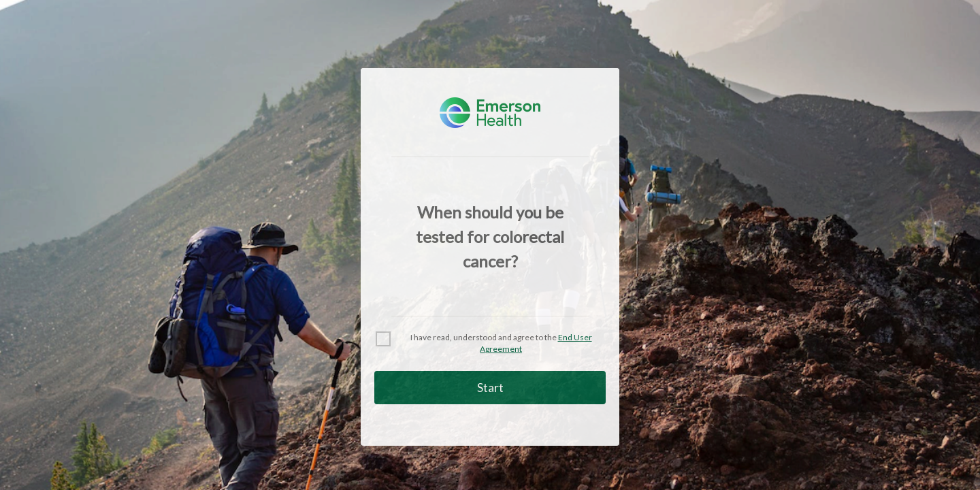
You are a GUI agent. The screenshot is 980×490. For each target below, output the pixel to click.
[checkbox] (490, 344)
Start (490, 387)
